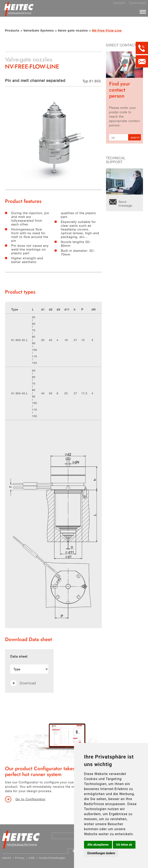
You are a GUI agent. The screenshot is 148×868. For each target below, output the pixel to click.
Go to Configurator (31, 799)
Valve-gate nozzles (73, 30)
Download (28, 683)
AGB (32, 858)
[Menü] (143, 12)
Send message (125, 203)
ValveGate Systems (39, 30)
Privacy (20, 858)
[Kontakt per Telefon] (142, 48)
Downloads (138, 3)
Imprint (7, 858)
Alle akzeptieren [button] (98, 845)
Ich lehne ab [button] (124, 845)
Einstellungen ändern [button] (101, 853)
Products (12, 30)
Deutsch (119, 3)
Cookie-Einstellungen (52, 858)
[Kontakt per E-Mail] (142, 61)
